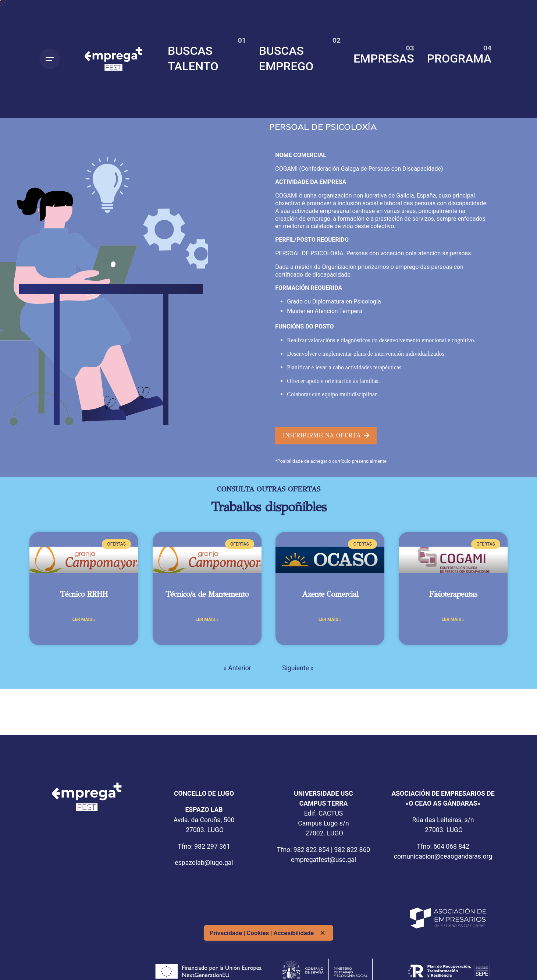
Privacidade (227, 933)
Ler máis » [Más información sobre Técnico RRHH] (84, 619)
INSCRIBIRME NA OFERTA (326, 435)
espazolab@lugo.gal (204, 863)
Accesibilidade (294, 933)
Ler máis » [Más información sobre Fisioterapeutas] (453, 619)
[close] (323, 933)
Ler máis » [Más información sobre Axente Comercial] (330, 619)
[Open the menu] (50, 59)
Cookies (258, 933)
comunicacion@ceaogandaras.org (443, 856)
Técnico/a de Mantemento (207, 594)
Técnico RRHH (84, 594)
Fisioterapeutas (453, 594)
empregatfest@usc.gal (323, 860)
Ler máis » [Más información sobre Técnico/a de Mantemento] (207, 619)
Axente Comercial (330, 594)
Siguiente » (298, 668)
